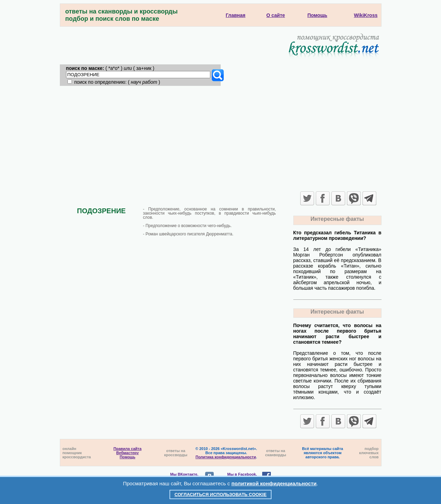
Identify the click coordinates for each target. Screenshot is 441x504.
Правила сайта (127, 449)
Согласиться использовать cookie (220, 494)
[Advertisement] (221, 138)
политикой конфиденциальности (274, 483)
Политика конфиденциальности (226, 457)
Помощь (127, 457)
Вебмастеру (127, 453)
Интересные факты (337, 219)
